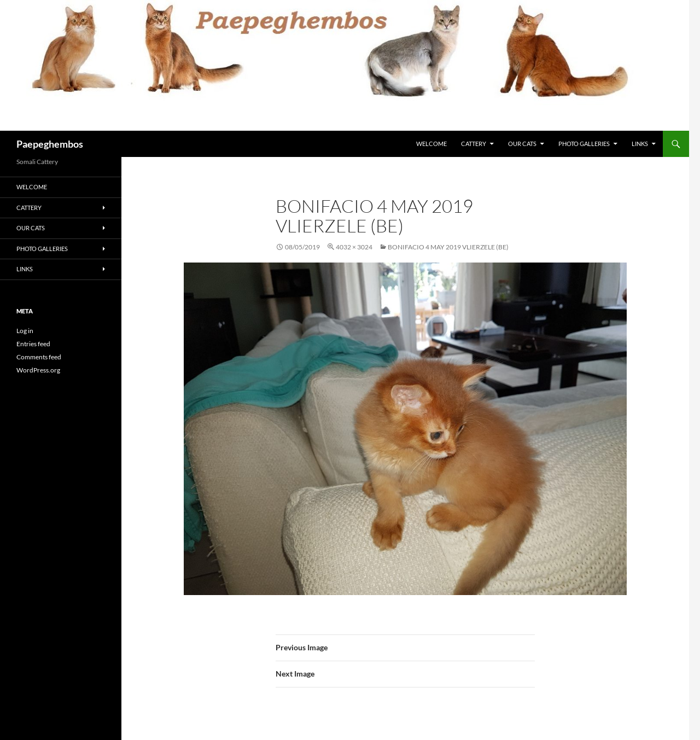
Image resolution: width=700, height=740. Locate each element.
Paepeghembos (50, 144)
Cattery (474, 144)
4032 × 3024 (354, 247)
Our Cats (522, 144)
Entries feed (33, 344)
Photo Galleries (584, 144)
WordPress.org (38, 370)
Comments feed (39, 357)
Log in (25, 331)
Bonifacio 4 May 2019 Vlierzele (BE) (448, 247)
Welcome (431, 144)
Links (640, 144)
